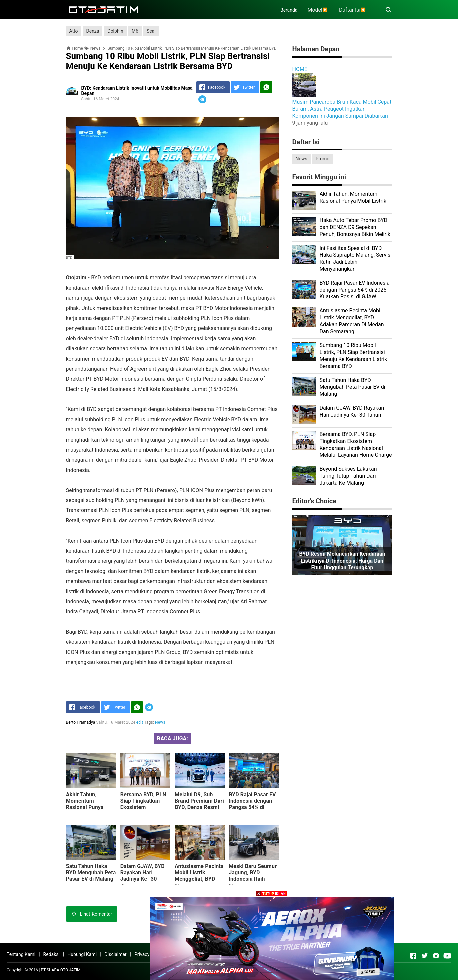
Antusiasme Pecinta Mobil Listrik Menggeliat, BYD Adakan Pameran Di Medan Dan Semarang (199, 882)
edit (140, 722)
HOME (300, 69)
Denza (93, 31)
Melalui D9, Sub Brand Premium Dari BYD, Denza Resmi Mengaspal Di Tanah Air (199, 807)
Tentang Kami (21, 954)
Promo (323, 159)
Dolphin (115, 31)
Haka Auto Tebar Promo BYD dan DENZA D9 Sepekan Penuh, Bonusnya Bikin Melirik (355, 227)
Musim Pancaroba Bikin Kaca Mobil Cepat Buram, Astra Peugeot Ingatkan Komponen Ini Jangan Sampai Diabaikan (342, 109)
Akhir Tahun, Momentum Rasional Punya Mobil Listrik (85, 804)
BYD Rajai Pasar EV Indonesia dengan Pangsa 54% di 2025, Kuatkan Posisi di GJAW (252, 807)
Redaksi (51, 954)
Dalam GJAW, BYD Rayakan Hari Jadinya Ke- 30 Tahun (142, 876)
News (160, 722)
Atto (74, 31)
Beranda (289, 10)
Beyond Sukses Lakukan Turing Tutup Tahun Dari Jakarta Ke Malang (348, 476)
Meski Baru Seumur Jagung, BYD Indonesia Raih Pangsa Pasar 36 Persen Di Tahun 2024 (253, 882)
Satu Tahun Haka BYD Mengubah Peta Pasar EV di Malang (91, 873)
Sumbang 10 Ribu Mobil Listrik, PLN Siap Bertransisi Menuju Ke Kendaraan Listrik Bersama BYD (354, 355)
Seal (151, 31)
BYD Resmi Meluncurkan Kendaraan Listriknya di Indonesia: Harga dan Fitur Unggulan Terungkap (342, 561)
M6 (135, 31)
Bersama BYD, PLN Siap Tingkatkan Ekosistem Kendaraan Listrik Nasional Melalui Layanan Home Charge (143, 814)
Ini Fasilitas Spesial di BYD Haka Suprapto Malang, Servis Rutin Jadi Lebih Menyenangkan (355, 258)
